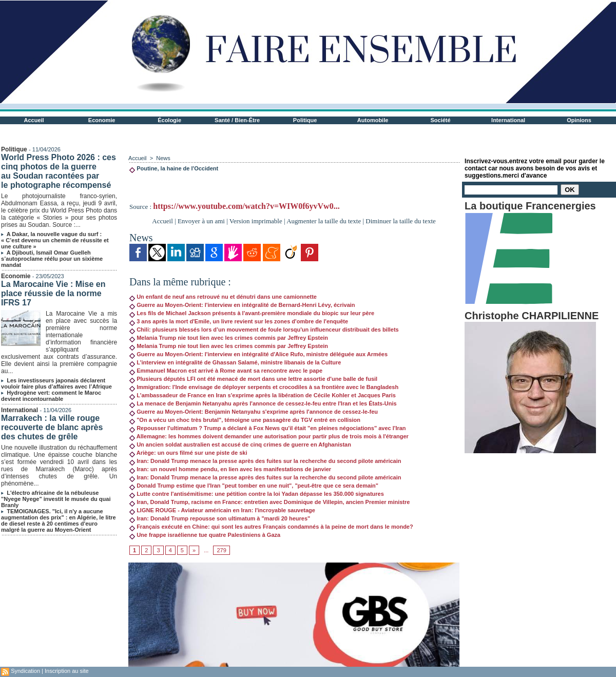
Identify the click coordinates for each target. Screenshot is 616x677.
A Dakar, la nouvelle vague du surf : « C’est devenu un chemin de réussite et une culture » (55, 240)
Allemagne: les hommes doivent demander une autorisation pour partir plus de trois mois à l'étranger (269, 436)
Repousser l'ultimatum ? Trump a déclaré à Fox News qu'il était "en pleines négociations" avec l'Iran (267, 428)
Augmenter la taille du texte (324, 221)
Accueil (34, 120)
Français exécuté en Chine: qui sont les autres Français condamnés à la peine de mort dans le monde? (271, 527)
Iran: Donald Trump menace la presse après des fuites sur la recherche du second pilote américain (265, 461)
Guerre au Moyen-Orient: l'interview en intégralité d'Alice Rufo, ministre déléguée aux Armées (258, 354)
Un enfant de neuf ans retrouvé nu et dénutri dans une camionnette (223, 297)
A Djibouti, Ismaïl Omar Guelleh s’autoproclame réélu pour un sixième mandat (52, 259)
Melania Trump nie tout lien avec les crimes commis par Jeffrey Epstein (229, 338)
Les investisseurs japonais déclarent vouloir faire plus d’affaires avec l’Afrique (56, 383)
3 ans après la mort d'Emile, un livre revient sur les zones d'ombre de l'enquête (239, 321)
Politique (305, 120)
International (508, 120)
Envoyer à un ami (201, 221)
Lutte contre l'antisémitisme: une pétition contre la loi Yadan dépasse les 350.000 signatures (257, 494)
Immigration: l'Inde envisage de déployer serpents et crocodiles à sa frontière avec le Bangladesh (264, 387)
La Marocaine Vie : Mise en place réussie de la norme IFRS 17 (53, 293)
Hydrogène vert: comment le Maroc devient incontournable (51, 396)
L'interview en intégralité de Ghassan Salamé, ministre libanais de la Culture (235, 362)
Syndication (25, 671)
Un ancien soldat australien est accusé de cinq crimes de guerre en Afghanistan (240, 444)
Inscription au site (67, 671)
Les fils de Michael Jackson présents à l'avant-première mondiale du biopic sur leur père (252, 313)
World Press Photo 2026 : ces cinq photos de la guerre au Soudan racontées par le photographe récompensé (59, 171)
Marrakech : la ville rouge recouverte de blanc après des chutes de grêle (52, 427)
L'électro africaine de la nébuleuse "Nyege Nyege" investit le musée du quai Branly (56, 499)
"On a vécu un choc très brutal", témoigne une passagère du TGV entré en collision (245, 420)
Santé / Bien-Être (237, 120)
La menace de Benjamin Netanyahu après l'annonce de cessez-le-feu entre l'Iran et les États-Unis (263, 403)
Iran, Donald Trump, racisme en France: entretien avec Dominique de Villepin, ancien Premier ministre (269, 502)
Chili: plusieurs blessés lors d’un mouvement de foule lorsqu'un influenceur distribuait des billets (264, 330)
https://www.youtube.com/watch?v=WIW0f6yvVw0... (246, 206)
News (163, 158)
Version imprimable (256, 221)
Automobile (373, 120)
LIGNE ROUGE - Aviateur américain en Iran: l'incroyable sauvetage (222, 510)
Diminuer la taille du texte (400, 221)
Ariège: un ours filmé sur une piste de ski (188, 453)
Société (441, 120)
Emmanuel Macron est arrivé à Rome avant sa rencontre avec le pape (226, 371)
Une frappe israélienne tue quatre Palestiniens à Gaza (205, 535)
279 (221, 550)
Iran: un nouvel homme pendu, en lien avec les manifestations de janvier (230, 469)
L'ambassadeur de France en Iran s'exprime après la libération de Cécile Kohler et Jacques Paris (263, 395)
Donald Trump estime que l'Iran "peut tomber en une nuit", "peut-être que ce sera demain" (254, 486)
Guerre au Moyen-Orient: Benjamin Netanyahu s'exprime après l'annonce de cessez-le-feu (254, 412)
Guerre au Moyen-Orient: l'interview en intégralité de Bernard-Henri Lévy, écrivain (242, 305)
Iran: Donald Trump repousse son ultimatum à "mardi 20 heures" (220, 518)
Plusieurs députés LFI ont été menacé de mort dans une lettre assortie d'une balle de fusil (253, 379)
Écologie (169, 120)
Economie (102, 120)
